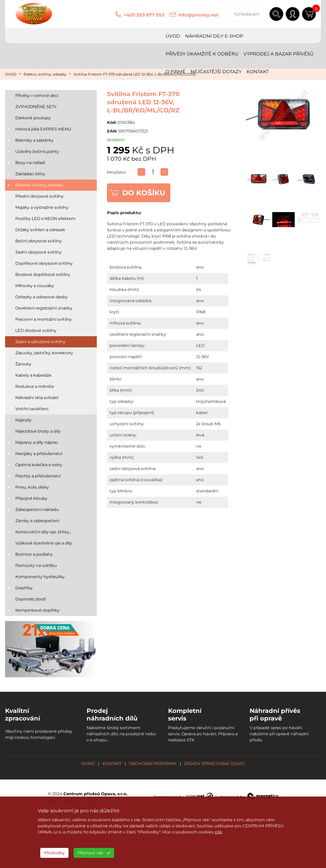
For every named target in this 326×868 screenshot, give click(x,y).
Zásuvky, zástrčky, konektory (44, 353)
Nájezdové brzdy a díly (38, 431)
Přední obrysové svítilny (39, 196)
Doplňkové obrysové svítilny (44, 263)
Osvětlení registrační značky (44, 308)
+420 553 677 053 (144, 15)
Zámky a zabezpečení (37, 521)
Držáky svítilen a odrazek (40, 230)
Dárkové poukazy (33, 118)
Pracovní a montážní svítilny (44, 319)
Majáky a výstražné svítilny (42, 207)
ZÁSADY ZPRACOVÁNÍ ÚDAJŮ (215, 764)
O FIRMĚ (253, 36)
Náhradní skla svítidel (37, 398)
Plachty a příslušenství (38, 476)
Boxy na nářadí (30, 163)
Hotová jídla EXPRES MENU (43, 129)
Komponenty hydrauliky (40, 577)
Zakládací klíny (30, 174)
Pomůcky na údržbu (36, 565)
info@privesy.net (198, 15)
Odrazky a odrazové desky (42, 297)
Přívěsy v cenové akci (37, 95)
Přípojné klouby (31, 498)
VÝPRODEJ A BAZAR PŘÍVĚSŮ (203, 36)
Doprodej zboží (31, 599)
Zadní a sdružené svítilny (40, 342)
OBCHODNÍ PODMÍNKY (153, 764)
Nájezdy (23, 420)
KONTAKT (75, 54)
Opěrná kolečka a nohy (39, 465)
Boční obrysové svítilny (39, 241)
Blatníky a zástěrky (34, 140)
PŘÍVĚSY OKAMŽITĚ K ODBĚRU (127, 36)
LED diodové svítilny (36, 330)
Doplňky (24, 588)
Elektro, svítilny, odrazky (45, 74)
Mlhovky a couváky (35, 286)
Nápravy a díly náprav (37, 442)
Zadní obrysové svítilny (38, 252)
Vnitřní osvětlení (32, 409)
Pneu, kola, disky (32, 487)
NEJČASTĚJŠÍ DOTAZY (33, 54)
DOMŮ (88, 764)
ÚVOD (15, 36)
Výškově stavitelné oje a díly (44, 543)
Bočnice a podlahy (34, 554)
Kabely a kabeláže (33, 375)
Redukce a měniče (35, 386)
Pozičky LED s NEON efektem (45, 219)
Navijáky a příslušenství (39, 454)
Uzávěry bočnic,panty (37, 151)
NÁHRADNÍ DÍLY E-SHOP (56, 36)
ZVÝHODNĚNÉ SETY (36, 107)
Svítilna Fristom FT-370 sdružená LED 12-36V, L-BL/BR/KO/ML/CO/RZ (135, 74)
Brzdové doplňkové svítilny (43, 275)
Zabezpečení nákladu (37, 510)
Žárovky (23, 364)
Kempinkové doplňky (37, 610)
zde (218, 832)
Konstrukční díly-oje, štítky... (43, 532)
